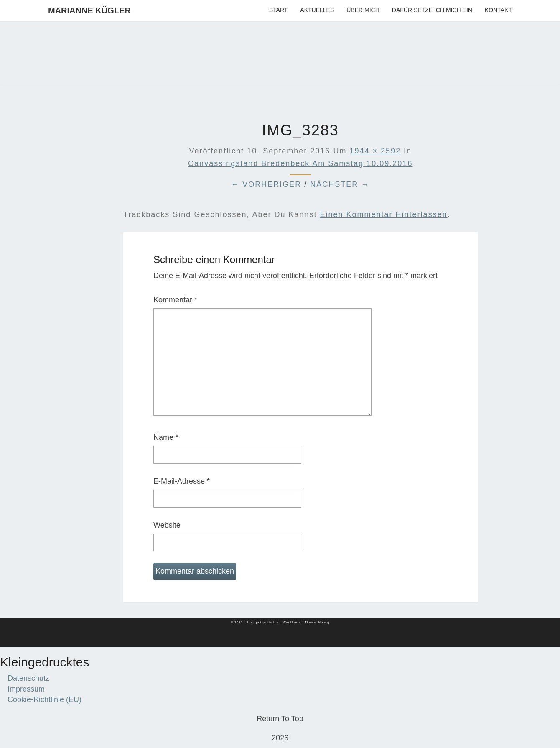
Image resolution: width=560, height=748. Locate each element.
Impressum (26, 689)
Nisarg (324, 622)
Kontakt (498, 10)
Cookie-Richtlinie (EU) (45, 699)
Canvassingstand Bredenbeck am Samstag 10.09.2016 (300, 163)
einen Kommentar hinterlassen (384, 214)
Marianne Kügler (89, 10)
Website (167, 525)
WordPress (292, 622)
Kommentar (175, 300)
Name (166, 437)
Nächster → (340, 184)
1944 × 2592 (375, 151)
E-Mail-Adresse (182, 481)
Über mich (363, 10)
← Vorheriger (266, 184)
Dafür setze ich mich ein (432, 10)
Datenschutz (28, 678)
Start (279, 10)
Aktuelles (317, 10)
